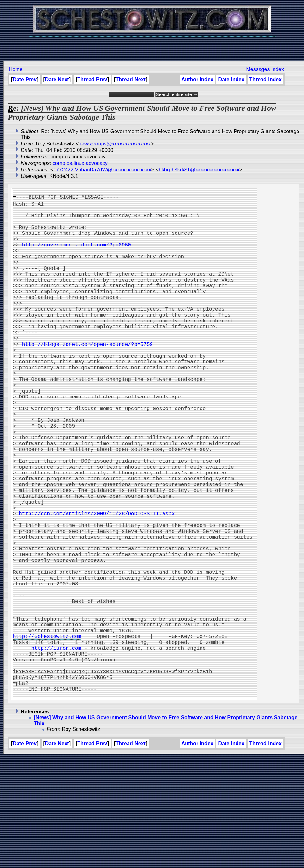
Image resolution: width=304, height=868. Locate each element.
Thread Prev (92, 79)
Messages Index (265, 69)
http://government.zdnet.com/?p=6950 (77, 255)
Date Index (231, 79)
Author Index (197, 79)
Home (16, 69)
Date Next (57, 79)
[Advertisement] (152, 45)
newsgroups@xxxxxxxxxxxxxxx (115, 144)
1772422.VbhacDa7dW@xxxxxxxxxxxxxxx (102, 170)
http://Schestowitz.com (47, 734)
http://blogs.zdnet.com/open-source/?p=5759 (87, 376)
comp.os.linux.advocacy (80, 163)
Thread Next (130, 79)
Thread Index (265, 79)
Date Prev (25, 79)
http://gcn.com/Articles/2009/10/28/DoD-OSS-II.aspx (97, 584)
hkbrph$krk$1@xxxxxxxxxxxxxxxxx (199, 170)
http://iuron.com (56, 748)
